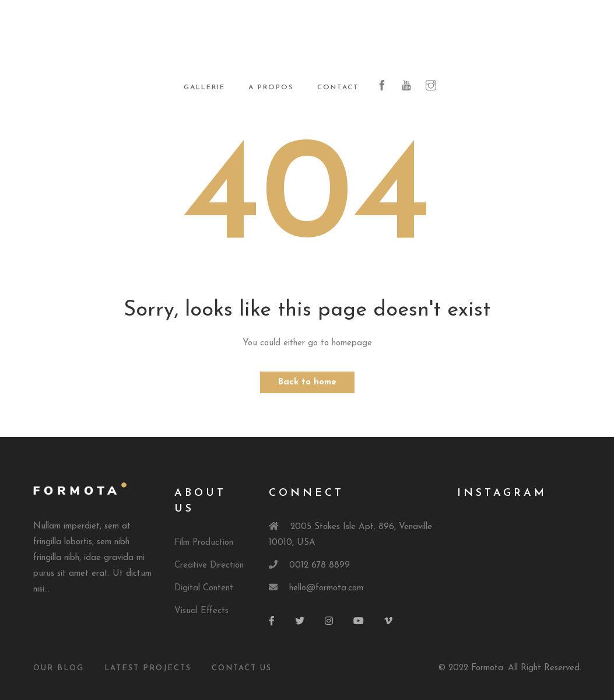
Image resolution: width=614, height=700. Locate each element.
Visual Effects (201, 611)
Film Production (204, 543)
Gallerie (204, 87)
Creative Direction (209, 566)
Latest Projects (148, 668)
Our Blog (59, 668)
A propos (271, 87)
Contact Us (242, 668)
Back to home (307, 382)
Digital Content (204, 588)
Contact (338, 87)
